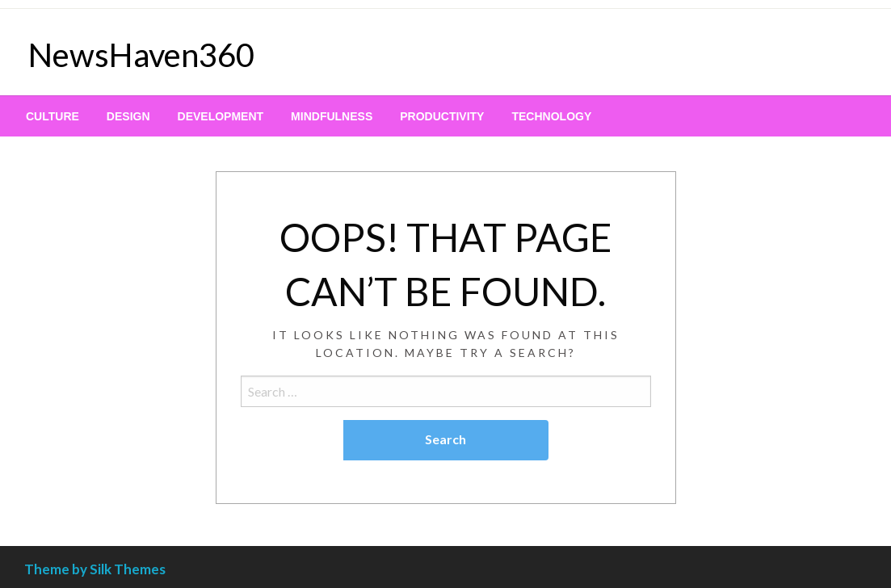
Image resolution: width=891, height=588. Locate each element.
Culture (53, 116)
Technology (551, 116)
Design (128, 116)
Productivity (442, 116)
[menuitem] (53, 116)
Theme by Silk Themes (95, 569)
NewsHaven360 (141, 55)
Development (221, 116)
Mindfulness (332, 116)
